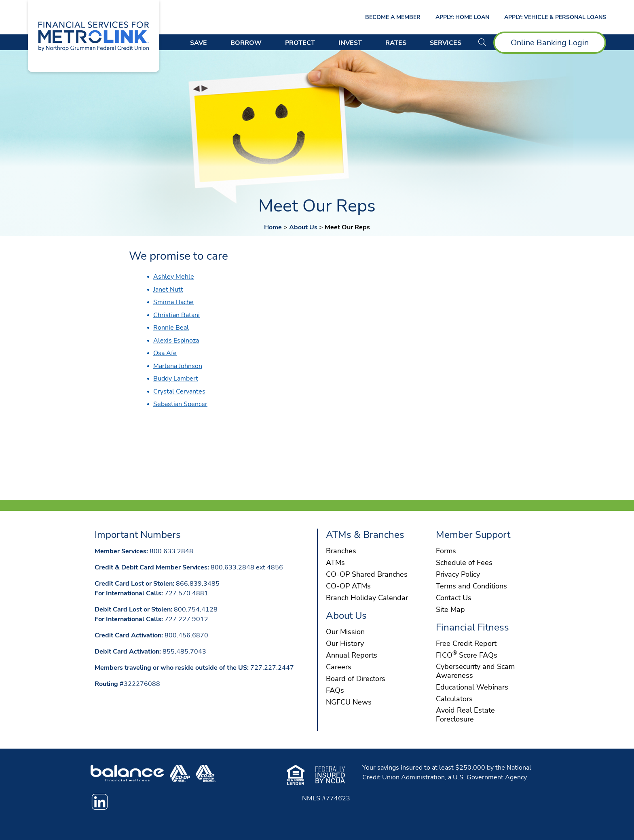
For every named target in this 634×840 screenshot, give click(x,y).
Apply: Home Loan (462, 17)
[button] (482, 43)
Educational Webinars (472, 688)
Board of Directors (356, 679)
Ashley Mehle (174, 277)
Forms (446, 551)
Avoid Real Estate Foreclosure (465, 715)
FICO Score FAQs (467, 656)
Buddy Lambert (176, 379)
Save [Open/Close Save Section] (199, 43)
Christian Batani (176, 315)
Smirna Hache (173, 302)
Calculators (454, 699)
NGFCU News (349, 702)
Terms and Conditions (471, 586)
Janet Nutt (168, 290)
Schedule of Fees (464, 563)
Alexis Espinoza (176, 341)
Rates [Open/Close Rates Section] (396, 43)
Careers (339, 667)
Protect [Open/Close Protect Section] (300, 43)
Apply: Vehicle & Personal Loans (555, 17)
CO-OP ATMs (348, 586)
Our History (345, 644)
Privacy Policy (458, 575)
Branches (341, 551)
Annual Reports (352, 656)
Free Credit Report (466, 644)
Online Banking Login (550, 43)
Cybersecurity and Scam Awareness (475, 671)
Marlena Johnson (178, 366)
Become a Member (393, 17)
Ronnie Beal (171, 328)
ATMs (335, 563)
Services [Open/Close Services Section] (446, 43)
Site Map (450, 610)
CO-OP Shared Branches (367, 575)
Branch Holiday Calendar (367, 598)
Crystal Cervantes (179, 391)
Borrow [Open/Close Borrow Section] (246, 43)
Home (273, 227)
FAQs (335, 691)
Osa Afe (165, 353)
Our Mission (345, 632)
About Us (303, 227)
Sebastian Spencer (180, 404)
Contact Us (454, 598)
